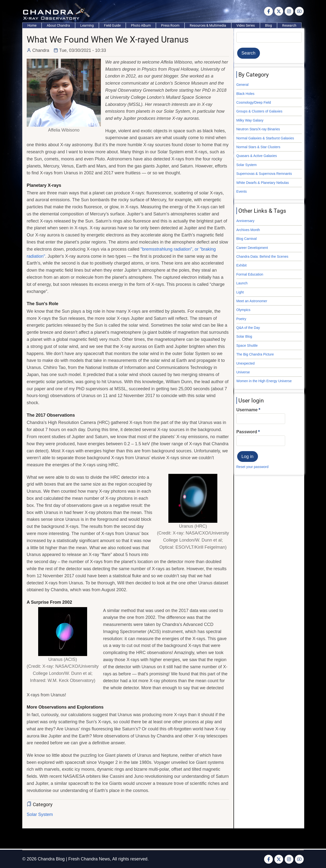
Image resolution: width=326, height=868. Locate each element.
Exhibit (242, 265)
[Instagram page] (289, 11)
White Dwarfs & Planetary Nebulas (263, 183)
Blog (268, 25)
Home (32, 25)
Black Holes (245, 94)
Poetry (241, 319)
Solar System (40, 814)
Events (242, 191)
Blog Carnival (247, 239)
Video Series (246, 25)
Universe (243, 372)
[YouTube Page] (299, 11)
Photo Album (141, 25)
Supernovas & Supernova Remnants (264, 174)
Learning (87, 25)
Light (240, 292)
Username (247, 410)
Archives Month (248, 230)
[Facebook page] (268, 11)
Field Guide (112, 25)
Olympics (244, 310)
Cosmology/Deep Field (254, 102)
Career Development (252, 248)
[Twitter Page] (279, 11)
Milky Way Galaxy (250, 120)
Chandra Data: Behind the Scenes (262, 256)
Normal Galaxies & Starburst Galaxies (265, 138)
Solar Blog (244, 336)
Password (247, 432)
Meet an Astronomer (252, 301)
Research (289, 25)
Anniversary (245, 221)
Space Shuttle (247, 345)
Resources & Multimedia (208, 25)
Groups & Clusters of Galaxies (259, 111)
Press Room (170, 25)
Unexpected (246, 363)
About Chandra (58, 25)
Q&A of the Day (248, 328)
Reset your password (253, 467)
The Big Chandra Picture (255, 354)
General (243, 85)
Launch (242, 283)
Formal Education (250, 274)
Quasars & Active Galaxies (257, 156)
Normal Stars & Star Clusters (258, 147)
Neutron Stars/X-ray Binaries (258, 129)
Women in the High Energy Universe (264, 381)
